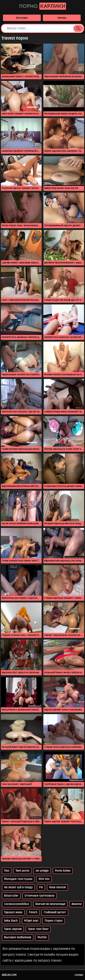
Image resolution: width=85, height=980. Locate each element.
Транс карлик (13, 929)
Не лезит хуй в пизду (18, 887)
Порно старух (54, 921)
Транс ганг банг (38, 929)
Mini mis (44, 879)
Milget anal (31, 921)
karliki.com (9, 975)
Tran (7, 871)
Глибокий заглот (55, 912)
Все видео (22, 18)
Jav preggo (42, 871)
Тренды (62, 18)
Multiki (42, 937)
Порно (43, 6)
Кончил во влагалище (50, 904)
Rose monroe (57, 887)
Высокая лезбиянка (18, 937)
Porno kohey (63, 871)
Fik (41, 887)
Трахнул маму (13, 912)
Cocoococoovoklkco (17, 904)
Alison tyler (11, 896)
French (33, 912)
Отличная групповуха (40, 896)
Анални (77, 904)
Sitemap (79, 975)
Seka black (11, 921)
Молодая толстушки (18, 879)
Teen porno (22, 871)
